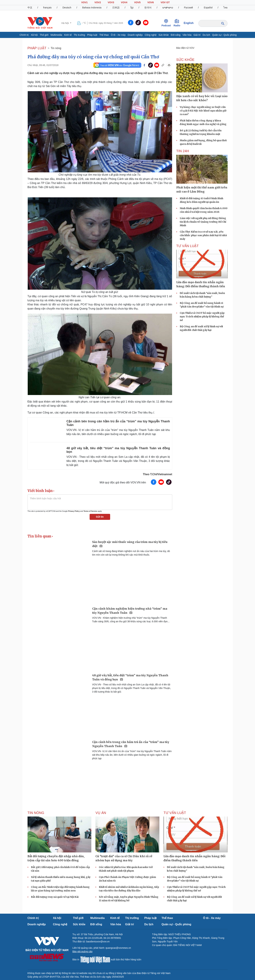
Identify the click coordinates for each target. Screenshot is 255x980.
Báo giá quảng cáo (83, 951)
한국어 (148, 8)
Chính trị (24, 35)
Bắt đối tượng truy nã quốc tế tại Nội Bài (55, 897)
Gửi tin (100, 517)
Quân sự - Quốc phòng (224, 35)
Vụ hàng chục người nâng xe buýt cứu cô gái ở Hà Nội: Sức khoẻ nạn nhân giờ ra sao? (203, 111)
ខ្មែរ (132, 8)
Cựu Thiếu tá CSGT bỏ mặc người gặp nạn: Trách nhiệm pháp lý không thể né (202, 317)
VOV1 (84, 2)
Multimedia (56, 35)
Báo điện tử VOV (185, 48)
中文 (30, 8)
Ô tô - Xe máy (118, 35)
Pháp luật (92, 35)
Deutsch (67, 8)
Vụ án (101, 813)
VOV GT (165, 2)
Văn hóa (187, 35)
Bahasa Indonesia (92, 8)
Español (208, 8)
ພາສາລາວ (168, 8)
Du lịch (206, 35)
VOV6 (151, 2)
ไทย (225, 8)
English (189, 23)
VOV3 (111, 2)
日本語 (116, 8)
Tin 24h (183, 151)
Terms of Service (90, 511)
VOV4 (124, 2)
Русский (188, 8)
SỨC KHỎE (185, 60)
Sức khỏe (164, 35)
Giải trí (197, 35)
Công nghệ (151, 35)
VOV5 (137, 2)
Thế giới (44, 35)
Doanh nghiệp (135, 35)
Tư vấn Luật (188, 246)
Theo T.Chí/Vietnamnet (157, 474)
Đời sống (176, 35)
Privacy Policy (74, 511)
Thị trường (79, 35)
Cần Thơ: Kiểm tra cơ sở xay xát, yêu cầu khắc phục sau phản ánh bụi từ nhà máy (203, 235)
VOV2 (98, 2)
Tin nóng (56, 48)
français (47, 8)
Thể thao (104, 35)
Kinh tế (68, 35)
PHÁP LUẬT (37, 48)
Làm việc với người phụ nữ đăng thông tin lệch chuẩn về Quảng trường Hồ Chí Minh (203, 222)
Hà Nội (65, 23)
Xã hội (34, 35)
